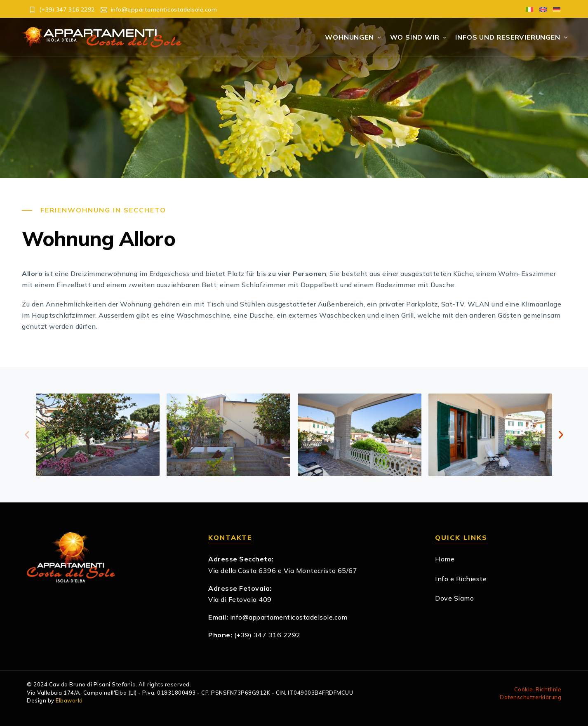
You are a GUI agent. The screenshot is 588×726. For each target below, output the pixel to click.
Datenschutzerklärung (530, 698)
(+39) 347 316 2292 (267, 635)
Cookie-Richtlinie (538, 689)
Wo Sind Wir (415, 37)
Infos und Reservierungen (508, 37)
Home (445, 559)
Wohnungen (349, 37)
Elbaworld (69, 701)
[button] (27, 435)
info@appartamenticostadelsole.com (290, 618)
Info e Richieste (461, 579)
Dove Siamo (454, 598)
